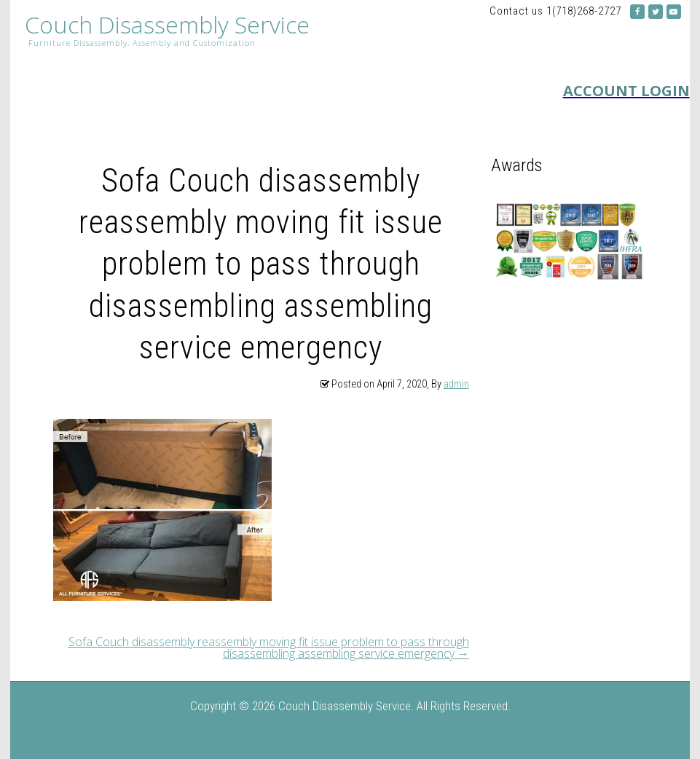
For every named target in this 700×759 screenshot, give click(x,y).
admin (456, 384)
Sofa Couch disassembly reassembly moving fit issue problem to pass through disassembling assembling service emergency (269, 648)
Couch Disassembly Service (167, 25)
